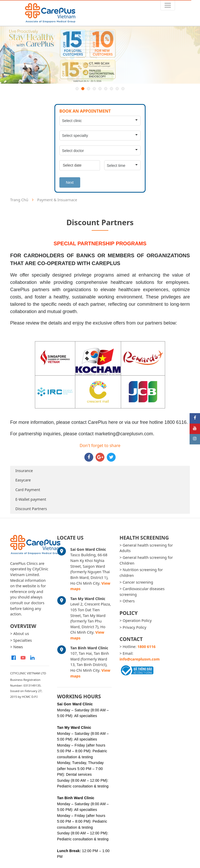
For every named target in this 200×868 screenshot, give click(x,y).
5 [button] (100, 89)
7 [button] (111, 89)
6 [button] (106, 89)
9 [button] (123, 89)
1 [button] (77, 89)
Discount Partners (31, 509)
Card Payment (28, 490)
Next (70, 182)
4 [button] (94, 89)
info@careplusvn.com (140, 659)
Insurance (24, 471)
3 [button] (89, 89)
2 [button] (83, 89)
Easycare (23, 480)
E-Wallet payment (31, 499)
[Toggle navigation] (168, 5)
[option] (100, 55)
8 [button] (117, 89)
